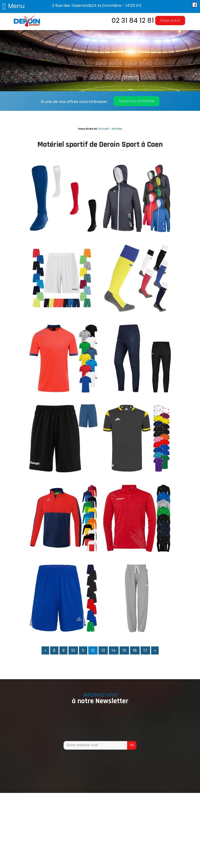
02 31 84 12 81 (133, 20)
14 (114, 650)
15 (124, 650)
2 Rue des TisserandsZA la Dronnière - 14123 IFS (97, 6)
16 (135, 650)
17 (145, 650)
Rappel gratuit (170, 21)
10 (73, 650)
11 (83, 650)
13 (103, 650)
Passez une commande (136, 101)
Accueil (104, 129)
